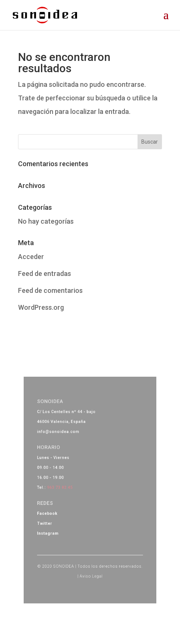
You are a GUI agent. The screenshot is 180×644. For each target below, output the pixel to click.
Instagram (55, 526)
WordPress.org (41, 307)
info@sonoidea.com (64, 442)
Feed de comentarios (50, 290)
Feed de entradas (45, 274)
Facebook (55, 509)
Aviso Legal (91, 561)
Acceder (31, 257)
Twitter (53, 518)
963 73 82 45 (65, 488)
